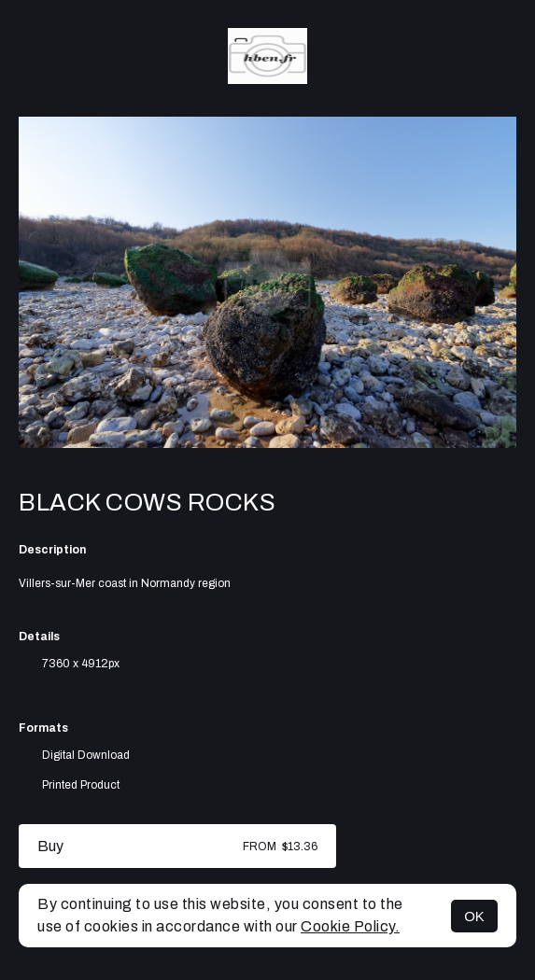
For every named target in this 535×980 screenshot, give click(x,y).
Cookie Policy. (350, 926)
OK (474, 916)
